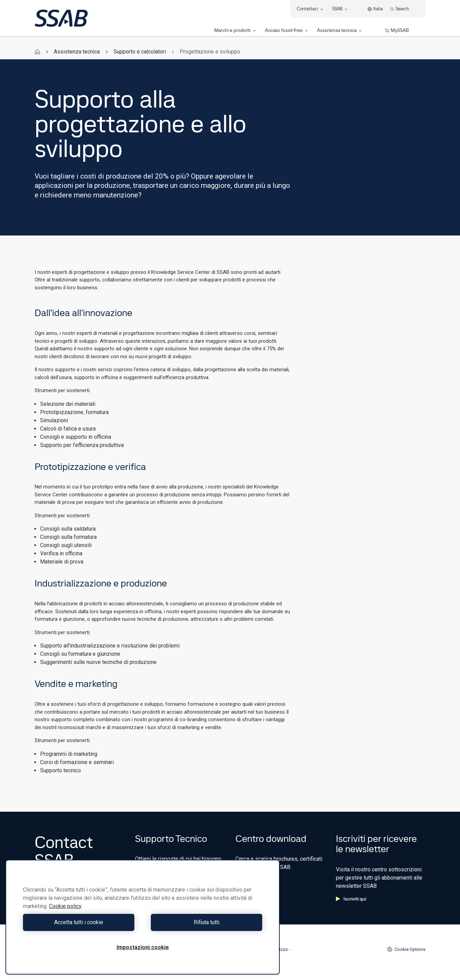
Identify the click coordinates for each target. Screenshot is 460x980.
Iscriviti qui (351, 899)
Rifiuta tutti (204, 922)
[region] (143, 917)
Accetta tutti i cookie (81, 922)
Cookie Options (406, 949)
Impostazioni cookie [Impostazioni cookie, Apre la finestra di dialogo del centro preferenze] (143, 947)
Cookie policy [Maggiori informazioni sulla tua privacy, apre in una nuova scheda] (65, 906)
